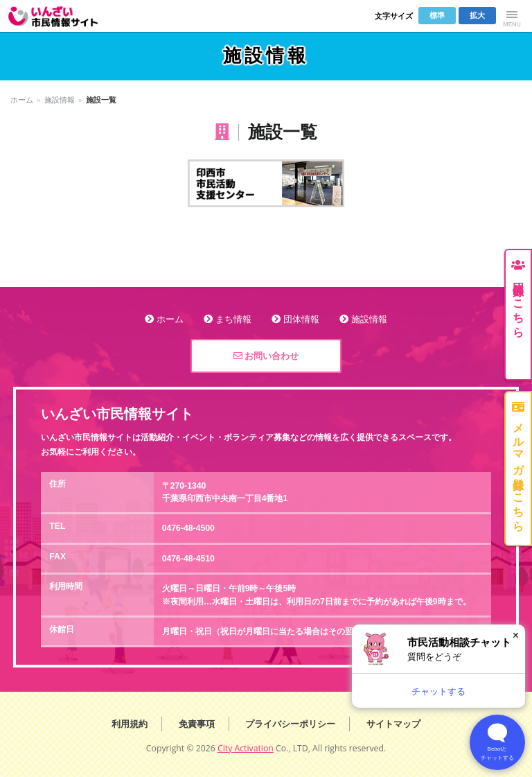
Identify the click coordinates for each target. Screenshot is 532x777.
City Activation (246, 748)
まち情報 (233, 319)
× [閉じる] (516, 635)
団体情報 (301, 319)
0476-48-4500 (188, 528)
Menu (512, 16)
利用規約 (130, 724)
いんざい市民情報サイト (62, 16)
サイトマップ (393, 724)
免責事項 (197, 724)
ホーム (22, 100)
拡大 (477, 15)
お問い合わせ (266, 356)
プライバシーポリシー (290, 724)
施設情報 (60, 100)
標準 (437, 15)
